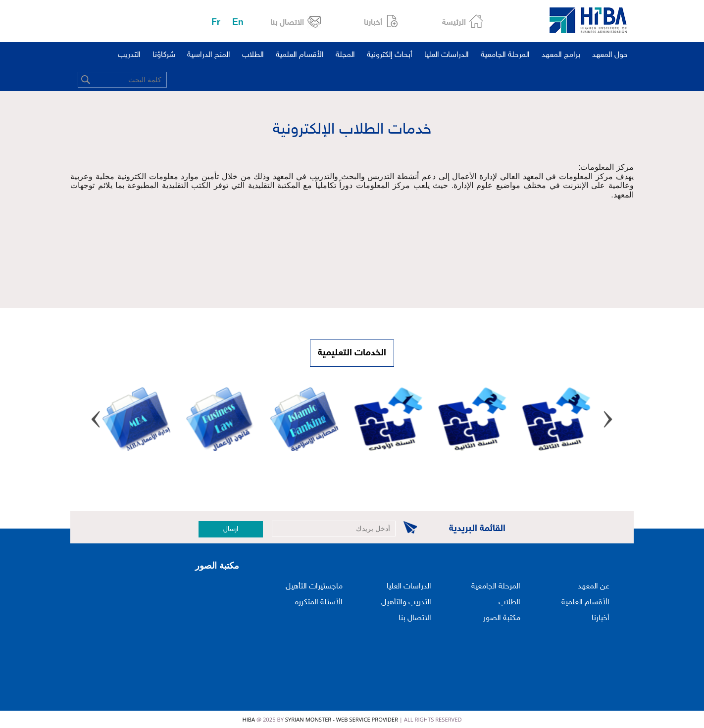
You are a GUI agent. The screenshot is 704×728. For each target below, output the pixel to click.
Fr (216, 23)
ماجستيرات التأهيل (314, 587)
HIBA (249, 719)
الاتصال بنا (287, 23)
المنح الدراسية (209, 55)
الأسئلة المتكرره (319, 603)
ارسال (231, 529)
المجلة (345, 55)
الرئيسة (454, 23)
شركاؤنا (164, 55)
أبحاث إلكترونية (390, 55)
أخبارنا (373, 23)
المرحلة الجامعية (505, 55)
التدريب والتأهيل (406, 603)
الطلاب (253, 55)
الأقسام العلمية (300, 55)
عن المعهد (594, 587)
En (238, 23)
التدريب (129, 55)
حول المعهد (610, 55)
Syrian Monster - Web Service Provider (342, 719)
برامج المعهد (561, 55)
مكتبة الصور (502, 618)
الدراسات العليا (447, 55)
